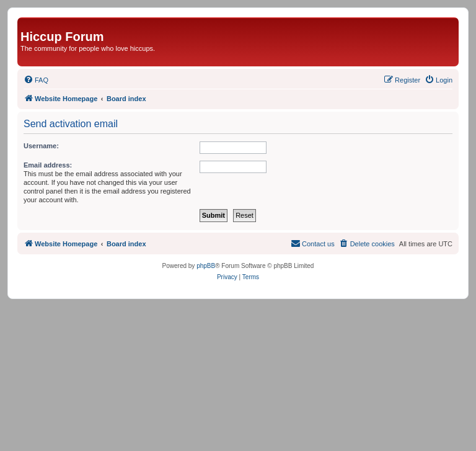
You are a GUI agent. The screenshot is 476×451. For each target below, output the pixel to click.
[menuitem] (36, 80)
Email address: (48, 165)
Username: (41, 146)
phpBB (206, 266)
